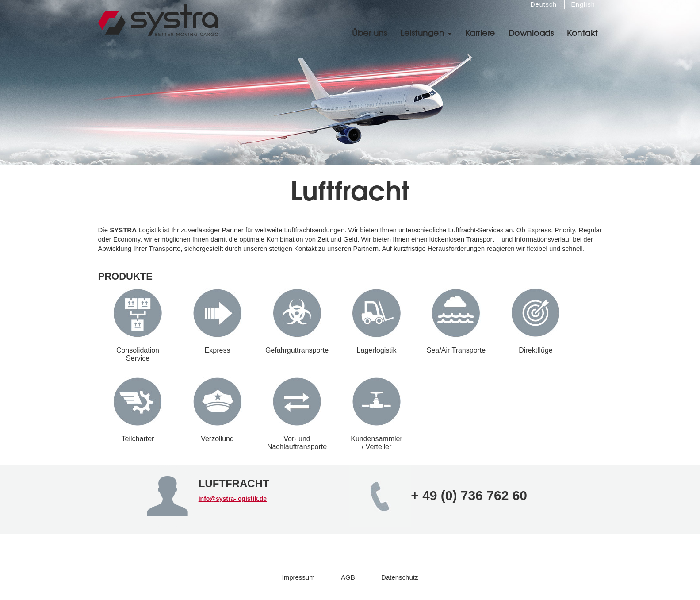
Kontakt (582, 33)
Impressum (298, 577)
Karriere (480, 33)
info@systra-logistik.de (233, 499)
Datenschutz (400, 577)
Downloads (531, 33)
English (583, 4)
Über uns (369, 33)
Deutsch (544, 4)
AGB (348, 577)
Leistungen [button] (426, 33)
